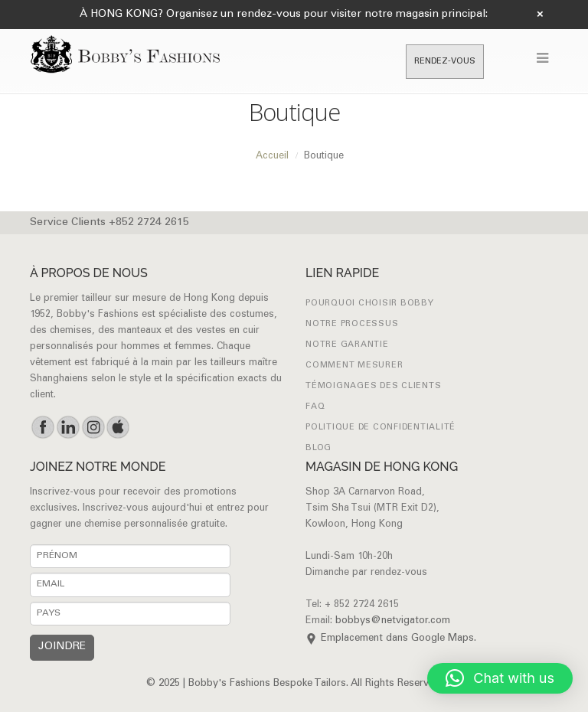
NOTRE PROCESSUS (352, 324)
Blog (318, 448)
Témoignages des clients (373, 386)
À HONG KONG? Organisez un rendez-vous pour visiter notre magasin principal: (284, 15)
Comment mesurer (354, 366)
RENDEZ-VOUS (445, 62)
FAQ (315, 407)
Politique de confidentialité (381, 428)
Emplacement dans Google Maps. (399, 639)
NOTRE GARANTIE (347, 345)
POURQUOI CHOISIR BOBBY (370, 304)
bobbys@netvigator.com (393, 621)
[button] (500, 678)
